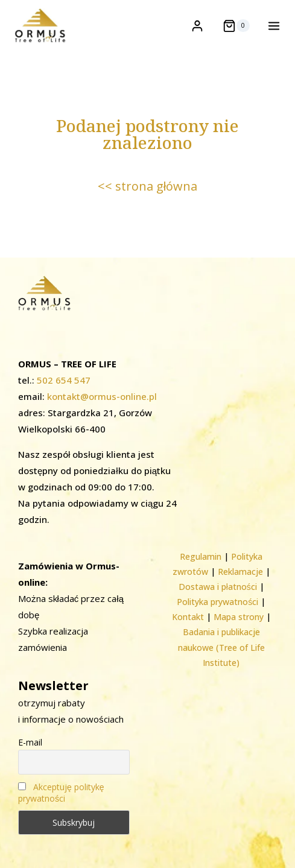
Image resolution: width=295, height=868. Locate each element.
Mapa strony (239, 617)
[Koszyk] (236, 26)
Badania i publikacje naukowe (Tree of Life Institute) (221, 647)
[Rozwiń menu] (271, 26)
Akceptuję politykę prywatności (61, 793)
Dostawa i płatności (218, 587)
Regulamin (201, 556)
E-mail (30, 742)
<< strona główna (147, 186)
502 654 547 (64, 380)
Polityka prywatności (217, 602)
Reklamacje (240, 572)
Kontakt (188, 617)
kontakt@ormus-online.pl (102, 396)
